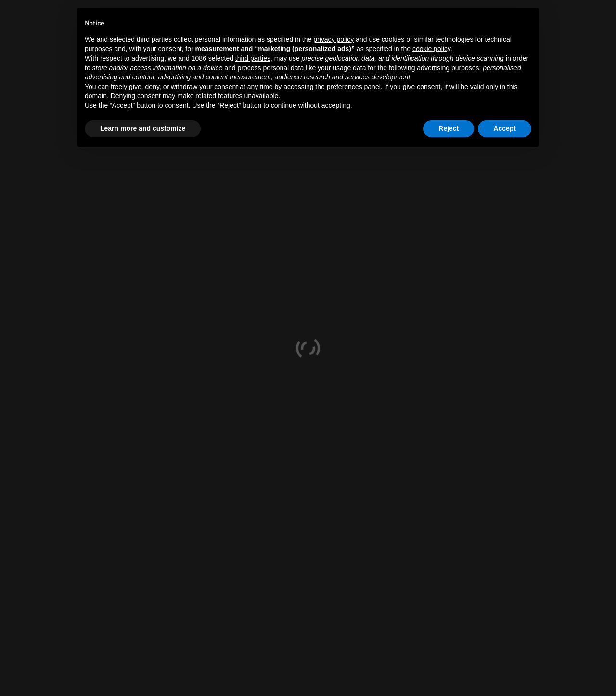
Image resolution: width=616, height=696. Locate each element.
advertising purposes (448, 68)
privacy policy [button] (334, 39)
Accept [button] (505, 128)
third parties (253, 58)
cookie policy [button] (431, 49)
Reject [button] (449, 128)
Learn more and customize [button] (143, 128)
